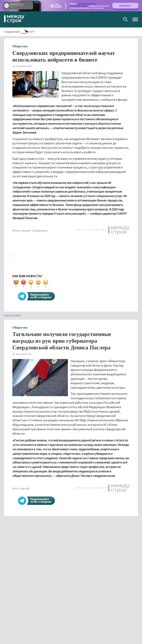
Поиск (125, 19)
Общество (20, 46)
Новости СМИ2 (12, 315)
